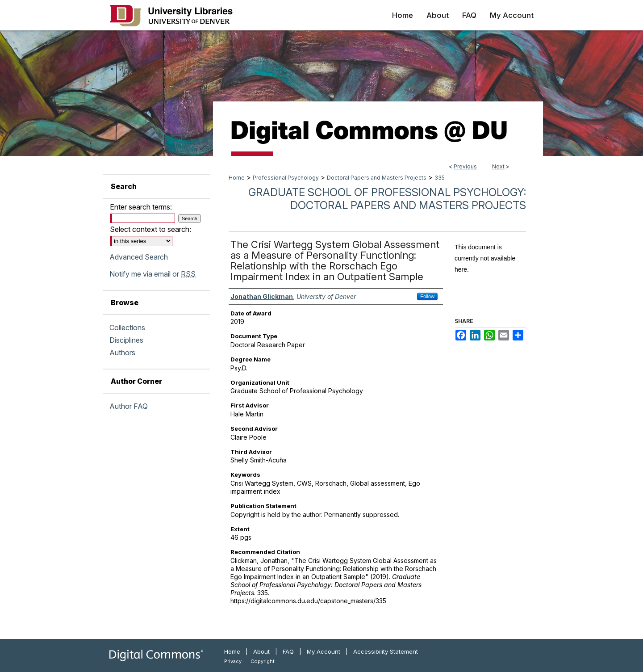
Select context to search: (150, 229)
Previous (465, 166)
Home (237, 178)
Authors (122, 353)
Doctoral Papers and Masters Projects (377, 178)
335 (440, 178)
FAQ (288, 651)
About (261, 651)
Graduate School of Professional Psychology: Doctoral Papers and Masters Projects (387, 199)
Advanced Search (139, 257)
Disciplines (126, 340)
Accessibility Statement (386, 651)
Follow (427, 296)
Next (498, 166)
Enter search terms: (141, 207)
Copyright (263, 661)
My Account (324, 651)
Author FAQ (129, 406)
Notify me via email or (152, 274)
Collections (127, 328)
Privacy (233, 661)
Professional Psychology (286, 178)
